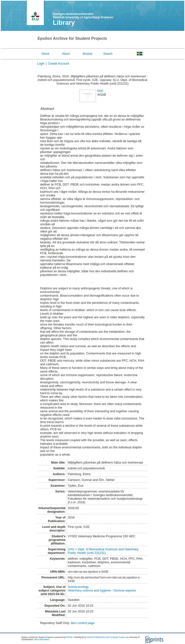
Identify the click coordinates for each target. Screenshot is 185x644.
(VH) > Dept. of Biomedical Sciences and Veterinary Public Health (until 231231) (103, 551)
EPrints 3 (70, 637)
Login (41, 63)
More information (42, 640)
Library (64, 23)
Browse (87, 54)
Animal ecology (78, 587)
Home (46, 54)
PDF (100, 91)
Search (108, 54)
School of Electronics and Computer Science (106, 637)
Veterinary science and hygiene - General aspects (102, 590)
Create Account (59, 63)
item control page (83, 623)
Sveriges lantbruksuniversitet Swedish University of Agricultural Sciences (83, 16)
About (66, 54)
